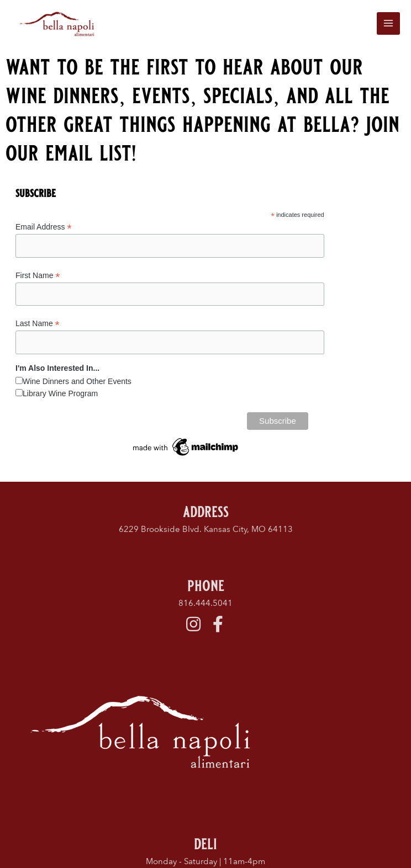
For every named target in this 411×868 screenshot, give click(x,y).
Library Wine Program (60, 396)
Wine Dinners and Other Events (77, 384)
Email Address (44, 230)
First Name (38, 278)
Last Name (38, 326)
